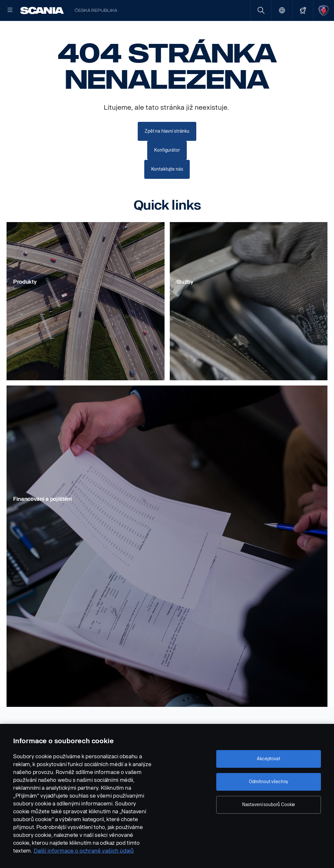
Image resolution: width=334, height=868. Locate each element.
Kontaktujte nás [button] (167, 189)
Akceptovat (269, 759)
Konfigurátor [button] (167, 170)
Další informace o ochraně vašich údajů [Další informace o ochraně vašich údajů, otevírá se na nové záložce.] (84, 851)
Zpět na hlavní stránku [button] (167, 152)
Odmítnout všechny (269, 782)
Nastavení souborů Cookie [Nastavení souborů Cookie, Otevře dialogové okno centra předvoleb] (269, 805)
